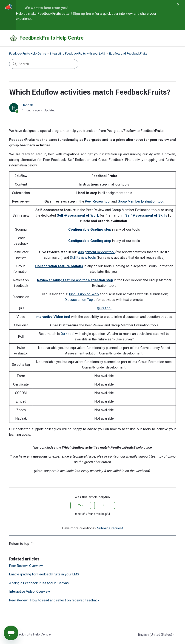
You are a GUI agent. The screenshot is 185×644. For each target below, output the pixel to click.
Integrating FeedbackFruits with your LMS (78, 54)
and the (75, 280)
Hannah (27, 105)
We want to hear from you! (46, 8)
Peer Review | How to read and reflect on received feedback (54, 600)
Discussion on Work (84, 294)
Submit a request (110, 528)
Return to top (22, 543)
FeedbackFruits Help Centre (28, 54)
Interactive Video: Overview (30, 592)
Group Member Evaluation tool (141, 201)
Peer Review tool (98, 201)
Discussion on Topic (80, 300)
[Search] (44, 64)
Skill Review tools (83, 258)
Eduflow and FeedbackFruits (128, 54)
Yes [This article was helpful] (81, 505)
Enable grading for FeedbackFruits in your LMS (44, 574)
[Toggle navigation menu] (168, 38)
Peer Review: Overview (26, 566)
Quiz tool (67, 334)
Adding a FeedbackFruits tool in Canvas (39, 583)
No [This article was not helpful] (104, 505)
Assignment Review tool (96, 252)
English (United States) (157, 635)
